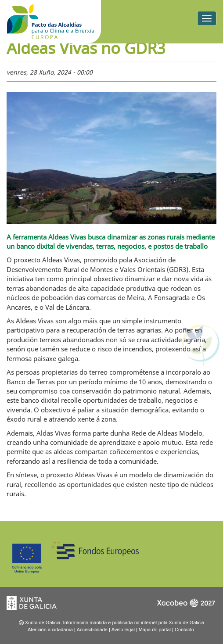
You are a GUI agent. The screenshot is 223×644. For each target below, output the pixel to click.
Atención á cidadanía (50, 630)
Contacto (184, 630)
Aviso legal (123, 630)
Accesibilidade (92, 630)
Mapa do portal (155, 630)
